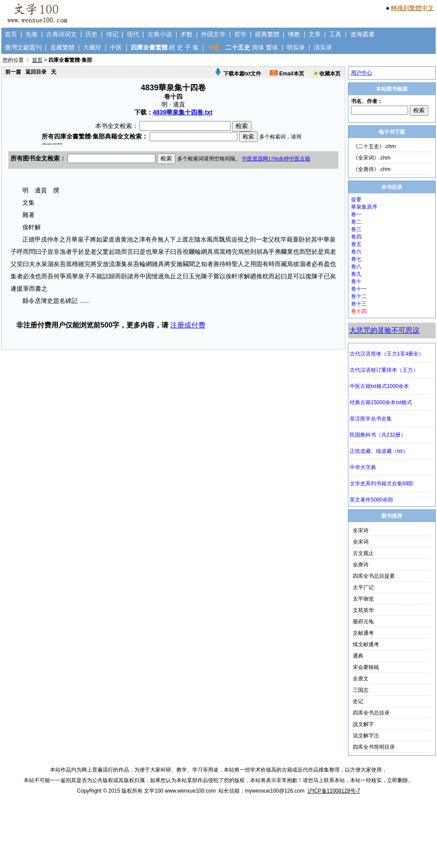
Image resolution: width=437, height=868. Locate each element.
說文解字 (363, 724)
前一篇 (13, 72)
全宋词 (361, 542)
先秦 (32, 34)
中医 (116, 47)
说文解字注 (366, 736)
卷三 (356, 229)
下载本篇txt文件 (238, 74)
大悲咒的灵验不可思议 (384, 330)
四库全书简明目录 (374, 747)
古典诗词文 (61, 34)
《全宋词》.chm (372, 158)
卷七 (356, 259)
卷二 (356, 222)
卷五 (356, 244)
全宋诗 (361, 530)
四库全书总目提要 (374, 576)
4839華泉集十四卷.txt (183, 112)
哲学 (240, 34)
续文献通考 (366, 644)
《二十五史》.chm (374, 146)
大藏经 (92, 47)
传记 (112, 34)
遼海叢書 (362, 34)
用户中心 (362, 73)
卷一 (356, 214)
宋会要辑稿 (366, 667)
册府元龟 (363, 622)
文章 (315, 34)
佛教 (294, 34)
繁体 (272, 47)
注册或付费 (188, 325)
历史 (91, 34)
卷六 (356, 252)
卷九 (356, 274)
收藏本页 (327, 74)
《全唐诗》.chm (372, 169)
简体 (258, 47)
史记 (358, 701)
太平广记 (363, 587)
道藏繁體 (62, 47)
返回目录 (36, 72)
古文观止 (363, 553)
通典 (358, 656)
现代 (133, 34)
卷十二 (359, 296)
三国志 (361, 690)
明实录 (296, 47)
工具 (335, 34)
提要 (356, 199)
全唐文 (361, 679)
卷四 (356, 237)
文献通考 (363, 633)
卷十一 (359, 289)
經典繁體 (267, 34)
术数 (186, 34)
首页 (11, 34)
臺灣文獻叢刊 (23, 47)
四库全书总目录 (371, 713)
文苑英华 (363, 610)
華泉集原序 (364, 207)
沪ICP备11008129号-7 (334, 791)
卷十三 (359, 304)
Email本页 (287, 74)
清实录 (323, 47)
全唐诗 (361, 565)
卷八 (356, 267)
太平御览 (363, 599)
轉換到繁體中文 (412, 8)
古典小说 (160, 34)
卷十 (356, 281)
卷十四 (359, 311)
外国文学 (213, 34)
